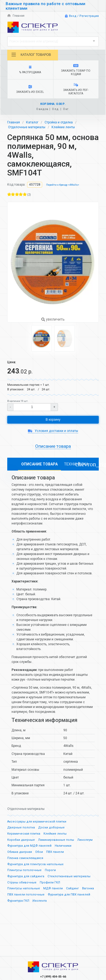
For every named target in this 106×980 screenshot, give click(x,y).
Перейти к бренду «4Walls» (63, 185)
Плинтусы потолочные (24, 870)
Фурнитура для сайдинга (26, 876)
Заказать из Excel (30, 89)
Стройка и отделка (59, 122)
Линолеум (85, 840)
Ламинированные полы (56, 840)
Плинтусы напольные (24, 888)
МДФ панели (53, 888)
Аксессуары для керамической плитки (37, 822)
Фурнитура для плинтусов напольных (35, 864)
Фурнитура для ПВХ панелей (69, 895)
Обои (39, 852)
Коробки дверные (21, 840)
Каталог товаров (31, 55)
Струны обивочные (22, 882)
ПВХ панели (55, 852)
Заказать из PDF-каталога (76, 89)
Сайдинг (72, 888)
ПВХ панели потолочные (26, 895)
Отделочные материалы (27, 127)
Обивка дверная (20, 852)
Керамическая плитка (24, 834)
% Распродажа (30, 70)
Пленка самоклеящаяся (25, 858)
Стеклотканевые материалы (69, 876)
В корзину (53, 420)
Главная (16, 16)
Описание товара (53, 446)
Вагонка (88, 888)
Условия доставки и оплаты (53, 431)
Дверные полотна (21, 827)
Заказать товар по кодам (76, 70)
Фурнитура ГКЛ (18, 901)
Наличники (63, 846)
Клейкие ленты (63, 127)
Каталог (32, 122)
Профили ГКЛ (50, 882)
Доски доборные (51, 827)
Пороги (50, 870)
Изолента (40, 901)
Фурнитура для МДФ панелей (29, 846)
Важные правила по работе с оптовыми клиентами (45, 6)
